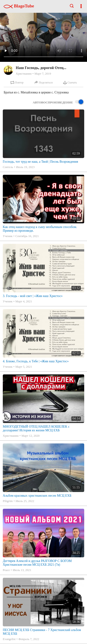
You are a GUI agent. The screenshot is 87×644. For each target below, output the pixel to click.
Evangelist (9, 639)
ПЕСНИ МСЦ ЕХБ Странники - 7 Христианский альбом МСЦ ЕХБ (42, 632)
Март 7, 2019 (43, 74)
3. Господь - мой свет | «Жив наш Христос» (33, 296)
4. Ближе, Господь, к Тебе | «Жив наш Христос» (36, 361)
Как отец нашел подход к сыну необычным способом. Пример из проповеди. (40, 229)
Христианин (24, 74)
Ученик (8, 236)
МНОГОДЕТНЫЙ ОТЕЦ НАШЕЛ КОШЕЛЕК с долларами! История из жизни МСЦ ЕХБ (36, 428)
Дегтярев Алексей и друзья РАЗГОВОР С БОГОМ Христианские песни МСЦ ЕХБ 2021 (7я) (37, 563)
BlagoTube (19, 6)
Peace (6, 570)
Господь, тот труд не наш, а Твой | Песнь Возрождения (40, 162)
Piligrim (8, 501)
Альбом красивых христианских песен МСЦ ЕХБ (37, 496)
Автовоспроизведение (58, 102)
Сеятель (8, 167)
